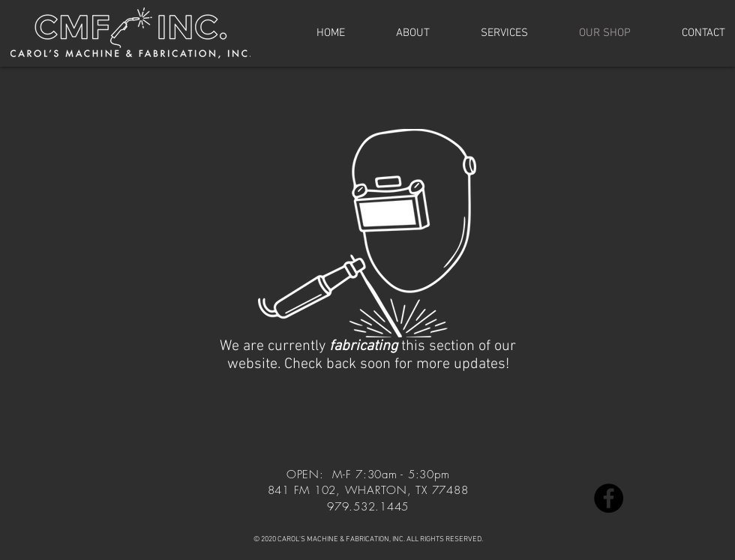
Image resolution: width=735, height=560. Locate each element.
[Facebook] (609, 498)
